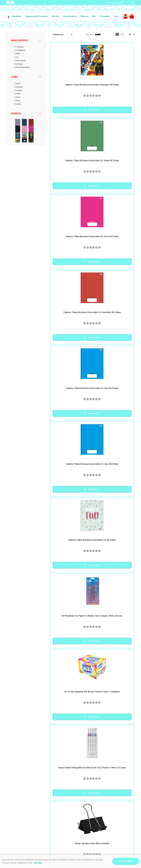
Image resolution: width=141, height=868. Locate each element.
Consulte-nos (60, 113)
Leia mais (38, 863)
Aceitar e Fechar (126, 861)
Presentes (105, 16)
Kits (94, 16)
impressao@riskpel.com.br (86, 816)
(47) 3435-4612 (81, 805)
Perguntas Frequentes (50, 805)
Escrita (55, 16)
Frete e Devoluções (15, 808)
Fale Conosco (46, 811)
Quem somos (46, 814)
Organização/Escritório (36, 16)
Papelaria (16, 16)
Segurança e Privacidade (18, 805)
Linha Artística (70, 16)
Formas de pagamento (16, 814)
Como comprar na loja (16, 811)
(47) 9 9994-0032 (82, 808)
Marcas (84, 16)
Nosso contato (46, 808)
